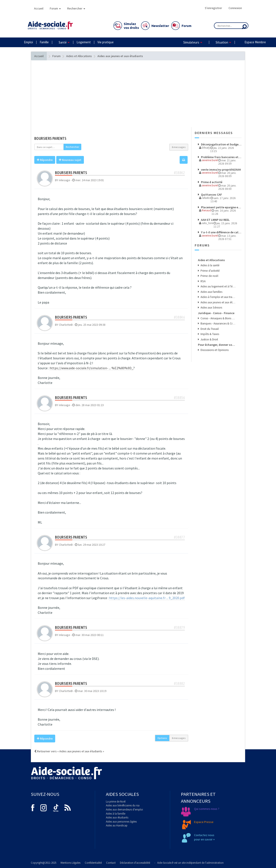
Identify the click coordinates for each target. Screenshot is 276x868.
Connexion (235, 8)
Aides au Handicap (117, 825)
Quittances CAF (211, 195)
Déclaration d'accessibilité (135, 863)
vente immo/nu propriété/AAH (221, 170)
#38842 (179, 173)
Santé (63, 42)
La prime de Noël (116, 802)
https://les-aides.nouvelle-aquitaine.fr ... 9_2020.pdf (147, 598)
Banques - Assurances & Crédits (218, 323)
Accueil (39, 8)
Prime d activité (211, 182)
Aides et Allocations (211, 260)
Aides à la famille (116, 814)
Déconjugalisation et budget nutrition (221, 144)
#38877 (179, 537)
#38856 (179, 398)
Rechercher (76, 8)
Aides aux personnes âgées (121, 822)
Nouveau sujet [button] (70, 160)
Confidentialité (93, 863)
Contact (111, 863)
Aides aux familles (211, 292)
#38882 (179, 683)
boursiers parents (50, 138)
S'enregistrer (213, 8)
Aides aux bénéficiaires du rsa (123, 805)
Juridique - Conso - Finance (216, 313)
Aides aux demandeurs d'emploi (124, 810)
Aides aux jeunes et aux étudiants (218, 302)
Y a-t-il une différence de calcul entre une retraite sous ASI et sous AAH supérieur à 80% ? (221, 232)
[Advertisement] (111, 102)
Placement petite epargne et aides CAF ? (221, 207)
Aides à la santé (210, 265)
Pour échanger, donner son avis (217, 345)
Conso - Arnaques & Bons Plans (218, 318)
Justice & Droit (209, 339)
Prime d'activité (210, 271)
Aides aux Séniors (211, 308)
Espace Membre (255, 42)
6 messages (179, 147)
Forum (55, 8)
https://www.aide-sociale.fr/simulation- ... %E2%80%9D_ (91, 368)
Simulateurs (191, 42)
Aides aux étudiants (117, 817)
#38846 (179, 317)
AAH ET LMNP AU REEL (215, 220)
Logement (84, 42)
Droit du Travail (209, 329)
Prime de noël (209, 276)
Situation (222, 42)
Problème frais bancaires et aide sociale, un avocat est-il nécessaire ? (221, 157)
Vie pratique (106, 42)
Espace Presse (204, 822)
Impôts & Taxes (209, 334)
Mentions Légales (71, 863)
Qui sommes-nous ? (207, 809)
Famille (44, 42)
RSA (203, 281)
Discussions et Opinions (214, 350)
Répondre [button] (45, 160)
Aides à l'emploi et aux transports (218, 297)
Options (162, 738)
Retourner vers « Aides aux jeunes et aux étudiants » (69, 751)
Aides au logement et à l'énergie (218, 286)
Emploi (28, 42)
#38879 (179, 627)
